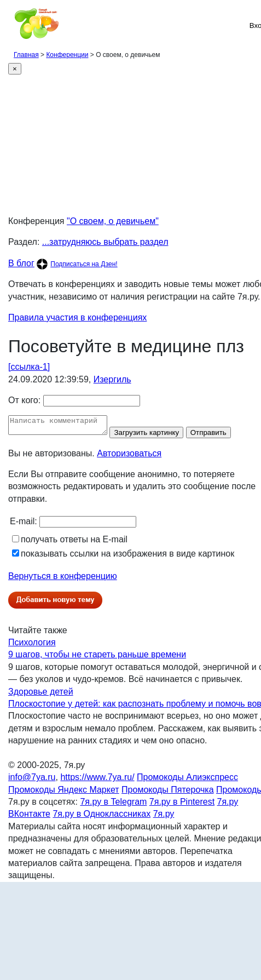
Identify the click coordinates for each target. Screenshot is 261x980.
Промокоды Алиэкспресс (187, 780)
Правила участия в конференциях (77, 317)
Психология (32, 646)
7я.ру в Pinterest (182, 805)
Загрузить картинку (157, 436)
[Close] (15, 69)
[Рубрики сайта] (11, 25)
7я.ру (164, 817)
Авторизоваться (129, 457)
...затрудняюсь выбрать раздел (105, 242)
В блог (21, 263)
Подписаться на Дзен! (84, 264)
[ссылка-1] (29, 367)
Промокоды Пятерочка (167, 793)
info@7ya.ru (32, 780)
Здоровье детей (41, 695)
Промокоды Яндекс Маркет (64, 793)
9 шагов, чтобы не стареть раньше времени (97, 658)
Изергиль (112, 379)
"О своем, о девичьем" (113, 221)
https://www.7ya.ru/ (97, 780)
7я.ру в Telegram (113, 805)
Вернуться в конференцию (63, 579)
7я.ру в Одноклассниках (101, 817)
